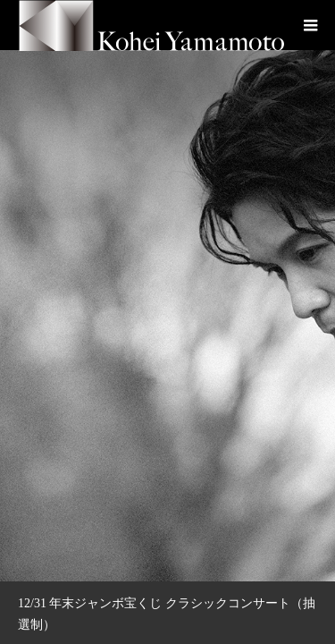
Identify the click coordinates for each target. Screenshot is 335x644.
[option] (167, 291)
